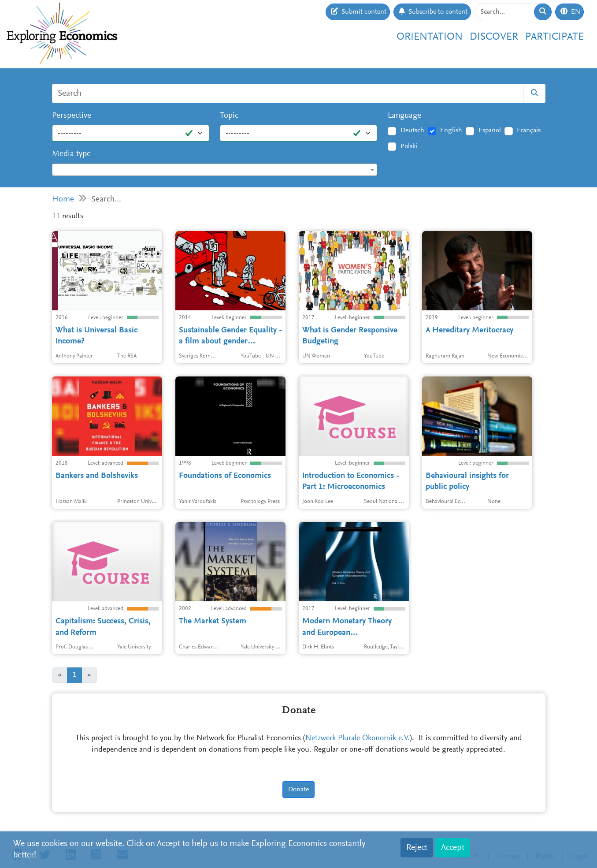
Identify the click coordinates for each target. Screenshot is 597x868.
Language (404, 116)
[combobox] (215, 170)
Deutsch (412, 130)
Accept (453, 848)
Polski (409, 146)
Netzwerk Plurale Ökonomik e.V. (358, 738)
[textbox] (215, 170)
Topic (229, 116)
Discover (494, 37)
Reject (417, 848)
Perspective (72, 116)
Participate (554, 37)
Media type (71, 154)
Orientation (430, 37)
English (451, 130)
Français (529, 130)
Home (63, 199)
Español (490, 130)
